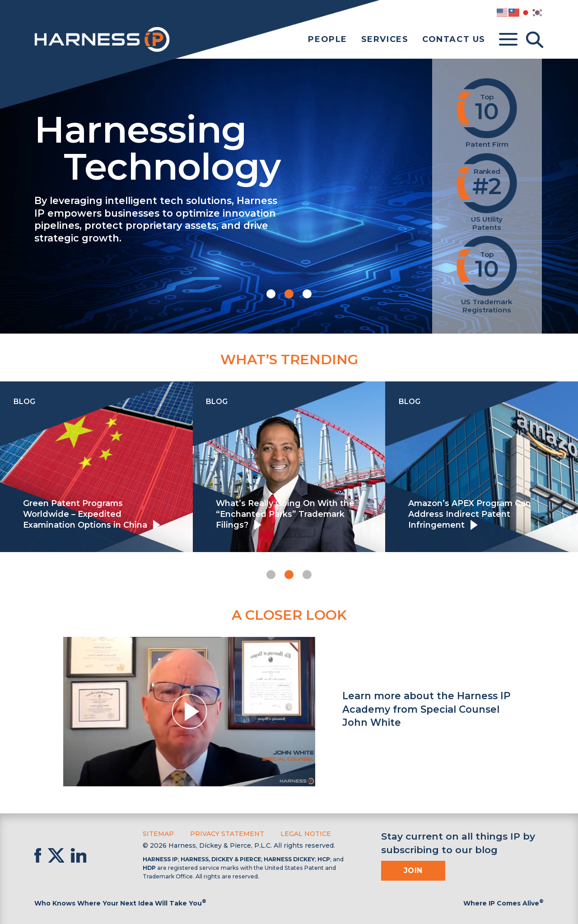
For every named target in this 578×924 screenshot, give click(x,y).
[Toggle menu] (508, 40)
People (328, 39)
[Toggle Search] (535, 40)
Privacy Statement (227, 834)
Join (413, 871)
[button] (271, 294)
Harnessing (224, 146)
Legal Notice (306, 834)
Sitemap (158, 834)
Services (385, 39)
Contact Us (454, 39)
